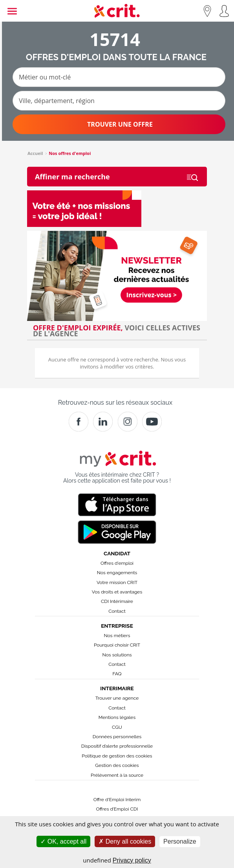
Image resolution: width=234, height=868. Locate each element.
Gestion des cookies (117, 765)
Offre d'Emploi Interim (117, 800)
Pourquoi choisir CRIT (117, 645)
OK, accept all (63, 841)
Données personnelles (117, 737)
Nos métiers (117, 636)
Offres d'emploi (117, 563)
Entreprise (117, 626)
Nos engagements (117, 573)
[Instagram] (128, 422)
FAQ (117, 674)
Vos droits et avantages (117, 592)
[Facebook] (79, 422)
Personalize (180, 841)
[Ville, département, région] (119, 101)
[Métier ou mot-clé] (119, 77)
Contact (117, 611)
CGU (117, 727)
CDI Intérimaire (117, 601)
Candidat (117, 553)
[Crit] (103, 422)
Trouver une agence (117, 698)
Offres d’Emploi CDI (117, 809)
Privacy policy (132, 860)
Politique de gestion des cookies (117, 756)
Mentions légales (117, 717)
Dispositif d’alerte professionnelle (117, 746)
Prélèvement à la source (117, 775)
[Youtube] (152, 422)
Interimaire (117, 688)
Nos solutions (117, 655)
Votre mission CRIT (117, 582)
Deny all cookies (125, 841)
